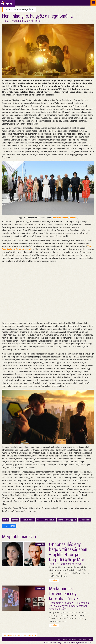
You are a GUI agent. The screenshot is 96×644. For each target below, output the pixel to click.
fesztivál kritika (28, 520)
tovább (54, 580)
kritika (6, 520)
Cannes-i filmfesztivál (46, 520)
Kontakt (24, 635)
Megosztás (9, 526)
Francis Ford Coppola (67, 520)
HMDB (65, 640)
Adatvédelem (32, 635)
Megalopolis (85, 520)
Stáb (4, 635)
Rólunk (17, 635)
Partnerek (10, 635)
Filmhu (59, 640)
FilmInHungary (73, 640)
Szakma (90, 640)
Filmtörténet (82, 640)
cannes (15, 520)
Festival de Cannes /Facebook (65, 218)
